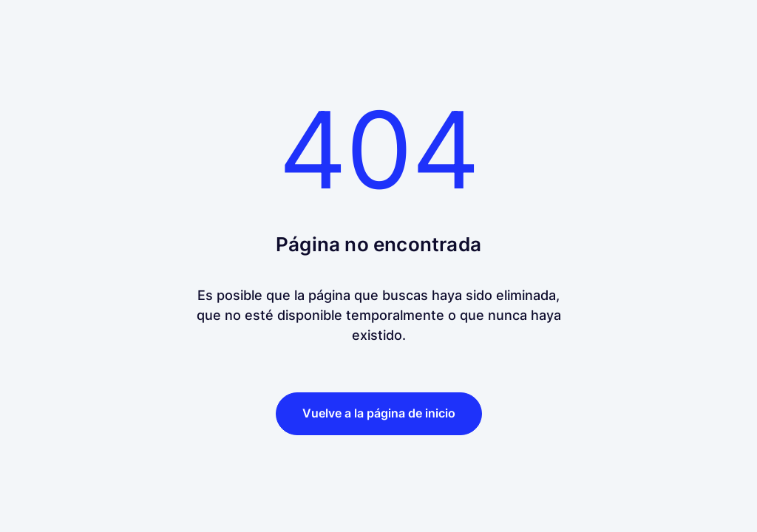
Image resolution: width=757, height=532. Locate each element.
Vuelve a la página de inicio (379, 413)
